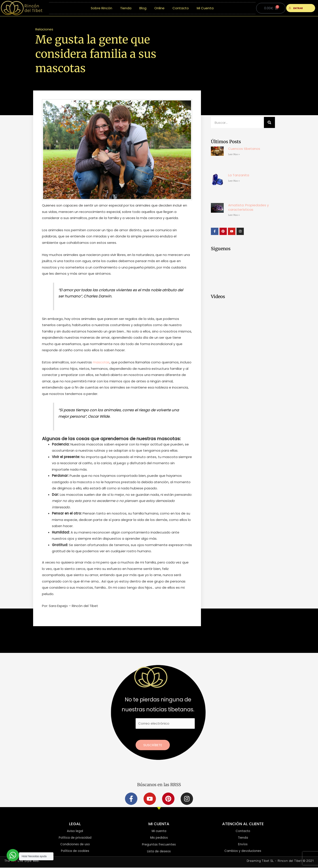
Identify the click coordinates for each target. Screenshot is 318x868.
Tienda (126, 8)
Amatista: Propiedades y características (248, 207)
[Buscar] (269, 122)
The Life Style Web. (22, 861)
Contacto (181, 8)
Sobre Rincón (101, 8)
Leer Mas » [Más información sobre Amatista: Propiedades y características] (234, 215)
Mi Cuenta (205, 8)
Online (159, 8)
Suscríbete (153, 745)
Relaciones (44, 29)
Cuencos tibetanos (244, 149)
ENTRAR (296, 8)
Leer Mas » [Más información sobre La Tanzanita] (234, 181)
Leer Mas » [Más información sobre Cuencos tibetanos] (234, 154)
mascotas (101, 362)
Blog (143, 8)
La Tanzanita (239, 175)
